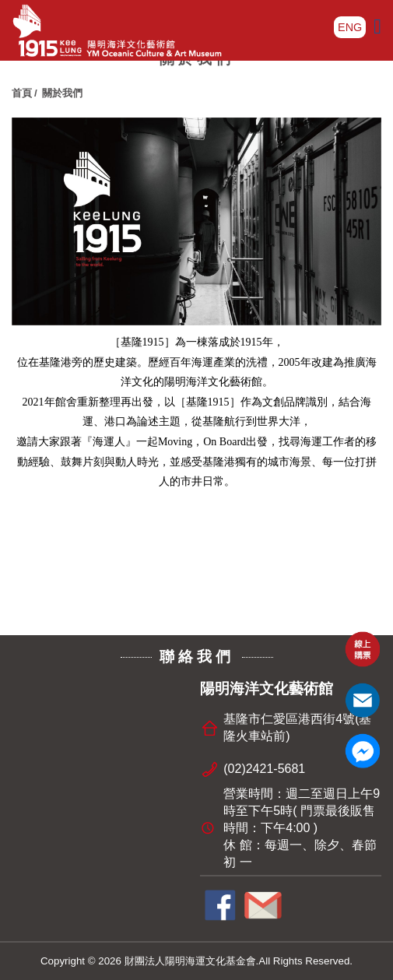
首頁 (22, 93)
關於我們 (62, 93)
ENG (350, 27)
